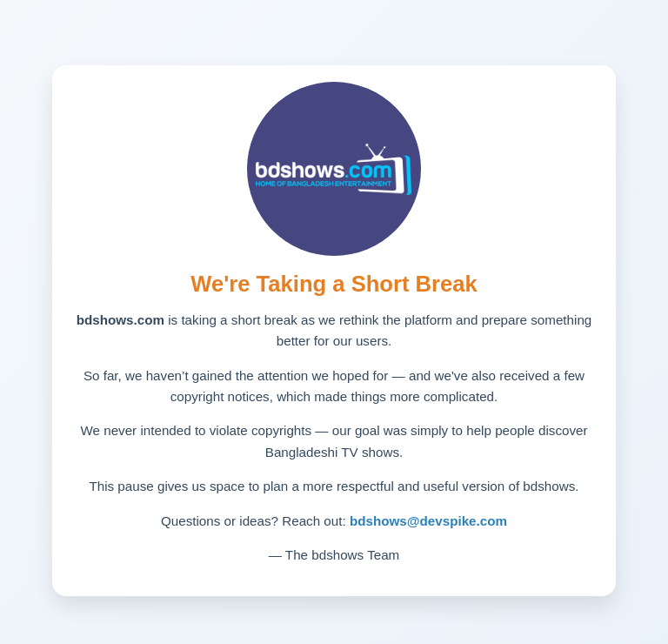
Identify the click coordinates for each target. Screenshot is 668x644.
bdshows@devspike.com (428, 521)
